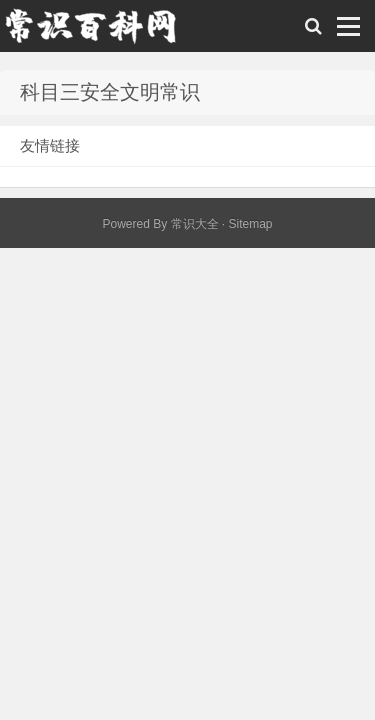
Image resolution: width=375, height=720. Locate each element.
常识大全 (195, 224)
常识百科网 (100, 31)
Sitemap (251, 224)
